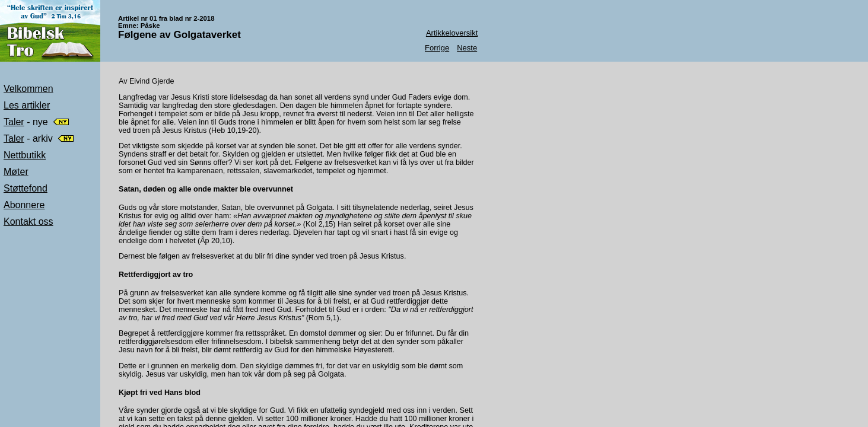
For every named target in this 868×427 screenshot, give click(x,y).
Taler (14, 122)
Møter (16, 172)
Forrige (437, 48)
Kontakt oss (28, 222)
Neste (467, 48)
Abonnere (24, 205)
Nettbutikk (25, 155)
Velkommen (28, 89)
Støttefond (26, 188)
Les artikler (27, 105)
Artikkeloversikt (452, 33)
